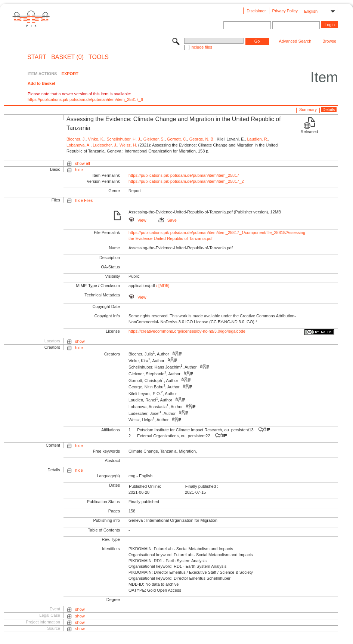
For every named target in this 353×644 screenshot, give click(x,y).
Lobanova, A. (78, 145)
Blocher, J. (76, 139)
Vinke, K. (96, 139)
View (137, 220)
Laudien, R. (257, 139)
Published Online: (145, 486)
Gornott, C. (177, 139)
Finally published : (202, 486)
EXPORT (70, 74)
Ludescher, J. (105, 145)
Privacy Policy (285, 11)
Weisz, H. (128, 145)
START (37, 57)
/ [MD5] (162, 286)
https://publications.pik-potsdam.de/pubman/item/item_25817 (184, 175)
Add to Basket (41, 83)
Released (309, 132)
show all (83, 163)
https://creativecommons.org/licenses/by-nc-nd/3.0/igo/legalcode (187, 331)
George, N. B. (202, 139)
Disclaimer (256, 11)
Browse (329, 41)
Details (329, 110)
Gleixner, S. (154, 139)
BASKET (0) (67, 57)
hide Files (84, 200)
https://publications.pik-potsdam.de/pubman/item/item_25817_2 (186, 181)
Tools (99, 57)
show (80, 341)
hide (79, 170)
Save (168, 220)
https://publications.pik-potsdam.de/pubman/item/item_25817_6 (85, 99)
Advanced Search (295, 41)
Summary (308, 110)
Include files (201, 47)
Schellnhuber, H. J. (124, 139)
